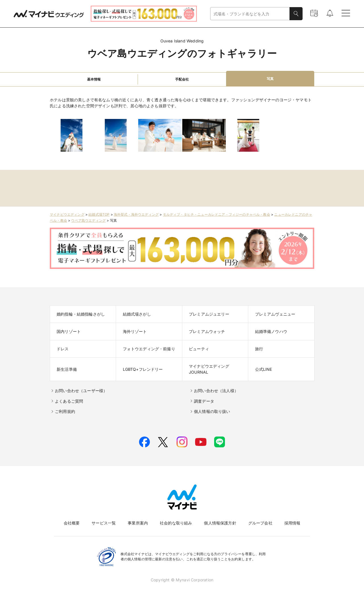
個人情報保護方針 (220, 523)
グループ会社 (260, 523)
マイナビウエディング (67, 214)
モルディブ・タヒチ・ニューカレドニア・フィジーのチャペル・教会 (217, 214)
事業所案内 (138, 523)
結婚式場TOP (99, 214)
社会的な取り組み (176, 523)
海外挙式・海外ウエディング (136, 214)
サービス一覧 (104, 523)
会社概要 (72, 523)
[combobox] (250, 14)
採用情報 (292, 523)
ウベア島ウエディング (88, 220)
